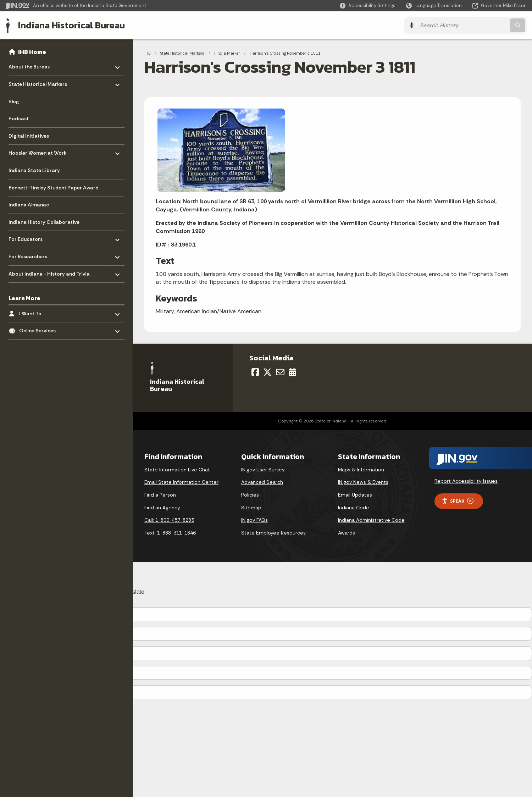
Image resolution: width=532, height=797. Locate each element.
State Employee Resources (273, 533)
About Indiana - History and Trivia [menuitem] (49, 272)
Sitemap (251, 508)
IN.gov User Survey (263, 470)
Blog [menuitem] (14, 101)
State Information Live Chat (177, 470)
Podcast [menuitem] (19, 118)
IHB (147, 53)
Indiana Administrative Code (371, 520)
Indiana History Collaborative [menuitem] (44, 222)
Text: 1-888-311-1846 (170, 533)
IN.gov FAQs (254, 520)
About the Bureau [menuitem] (29, 65)
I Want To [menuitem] (40, 312)
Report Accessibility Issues (466, 481)
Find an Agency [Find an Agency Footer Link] (162, 508)
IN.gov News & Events (363, 482)
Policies (250, 495)
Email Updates (355, 495)
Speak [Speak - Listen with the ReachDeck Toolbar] (458, 501)
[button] (368, 5)
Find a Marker (227, 53)
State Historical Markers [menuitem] (38, 82)
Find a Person (160, 495)
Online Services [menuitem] (40, 329)
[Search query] (463, 25)
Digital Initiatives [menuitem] (29, 136)
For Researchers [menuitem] (29, 255)
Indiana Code (354, 508)
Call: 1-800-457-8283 (169, 520)
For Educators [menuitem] (29, 237)
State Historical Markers (182, 53)
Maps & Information (361, 470)
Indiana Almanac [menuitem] (29, 205)
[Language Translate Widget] (435, 6)
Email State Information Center (181, 482)
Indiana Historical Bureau (71, 25)
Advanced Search (262, 482)
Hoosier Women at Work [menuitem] (38, 151)
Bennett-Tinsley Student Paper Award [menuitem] (54, 188)
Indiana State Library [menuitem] (34, 170)
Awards (347, 533)
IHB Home (32, 52)
